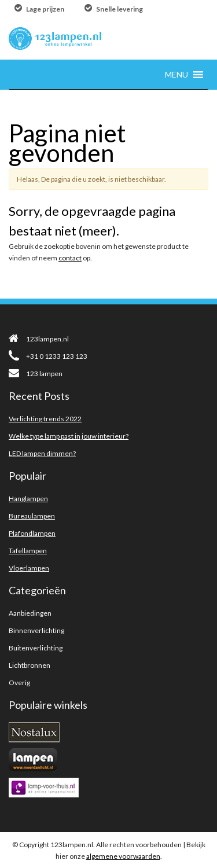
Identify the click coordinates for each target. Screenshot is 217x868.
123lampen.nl (39, 339)
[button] (176, 74)
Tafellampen (28, 551)
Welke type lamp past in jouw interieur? (69, 436)
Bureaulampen (32, 516)
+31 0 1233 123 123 (48, 356)
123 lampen (36, 374)
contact (70, 258)
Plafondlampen (32, 533)
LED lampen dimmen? (42, 453)
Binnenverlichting (36, 630)
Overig (19, 683)
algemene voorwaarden (123, 856)
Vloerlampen (29, 568)
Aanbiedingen (30, 613)
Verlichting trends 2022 (45, 419)
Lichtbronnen (30, 665)
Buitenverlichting (36, 648)
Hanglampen (28, 499)
